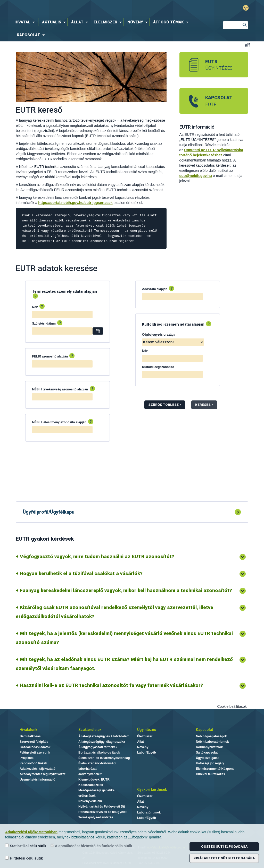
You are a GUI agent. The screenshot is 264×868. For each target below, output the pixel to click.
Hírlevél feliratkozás (211, 774)
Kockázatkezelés (91, 785)
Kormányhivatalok (209, 747)
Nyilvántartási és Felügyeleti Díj (102, 807)
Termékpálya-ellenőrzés (96, 817)
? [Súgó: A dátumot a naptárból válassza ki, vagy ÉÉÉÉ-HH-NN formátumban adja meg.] (60, 323)
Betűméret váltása (248, 45)
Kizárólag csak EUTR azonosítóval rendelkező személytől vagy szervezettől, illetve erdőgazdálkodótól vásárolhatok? (114, 612)
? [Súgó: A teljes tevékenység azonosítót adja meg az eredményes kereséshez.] (92, 389)
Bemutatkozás (30, 736)
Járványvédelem (90, 774)
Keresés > (204, 405)
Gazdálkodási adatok (35, 747)
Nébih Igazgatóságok (211, 736)
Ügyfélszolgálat (207, 758)
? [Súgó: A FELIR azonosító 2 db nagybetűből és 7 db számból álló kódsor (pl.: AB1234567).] (72, 356)
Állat (141, 742)
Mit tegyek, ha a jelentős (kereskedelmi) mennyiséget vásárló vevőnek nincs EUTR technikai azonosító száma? (124, 638)
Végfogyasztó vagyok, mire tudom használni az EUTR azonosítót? (97, 556)
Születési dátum (47, 323)
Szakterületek (90, 730)
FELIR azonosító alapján (53, 356)
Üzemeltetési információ (37, 780)
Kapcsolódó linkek (33, 763)
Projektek (27, 758)
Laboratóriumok (149, 812)
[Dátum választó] (98, 331)
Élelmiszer (145, 736)
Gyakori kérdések (152, 790)
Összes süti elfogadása (224, 847)
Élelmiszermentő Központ (215, 769)
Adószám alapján (158, 289)
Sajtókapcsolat (207, 753)
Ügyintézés (147, 730)
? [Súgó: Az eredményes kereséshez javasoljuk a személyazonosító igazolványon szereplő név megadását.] (42, 306)
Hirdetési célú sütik (24, 858)
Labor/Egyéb (147, 753)
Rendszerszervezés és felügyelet (102, 812)
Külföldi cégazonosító (158, 367)
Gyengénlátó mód (246, 8)
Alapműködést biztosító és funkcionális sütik (91, 846)
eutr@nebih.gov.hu (196, 176)
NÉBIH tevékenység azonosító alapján (63, 389)
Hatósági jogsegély (210, 763)
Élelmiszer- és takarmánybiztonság (104, 758)
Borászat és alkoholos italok (99, 753)
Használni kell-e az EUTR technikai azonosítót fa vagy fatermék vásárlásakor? (112, 685)
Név (38, 307)
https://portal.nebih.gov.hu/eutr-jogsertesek (75, 203)
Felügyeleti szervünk (35, 753)
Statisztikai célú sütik (26, 846)
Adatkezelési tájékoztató (38, 769)
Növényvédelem (90, 801)
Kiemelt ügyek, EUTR (94, 780)
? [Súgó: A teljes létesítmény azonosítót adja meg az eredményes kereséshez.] (91, 422)
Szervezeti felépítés (34, 742)
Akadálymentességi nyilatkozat (42, 774)
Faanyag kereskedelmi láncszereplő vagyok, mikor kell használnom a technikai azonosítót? (126, 590)
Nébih (88, 8)
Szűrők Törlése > (165, 405)
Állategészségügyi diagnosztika (102, 742)
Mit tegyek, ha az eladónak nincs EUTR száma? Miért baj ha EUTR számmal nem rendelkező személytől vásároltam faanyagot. (124, 664)
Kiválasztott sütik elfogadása (224, 858)
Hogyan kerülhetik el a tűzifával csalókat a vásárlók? (81, 573)
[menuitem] (26, 22)
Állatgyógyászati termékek (98, 747)
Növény (143, 747)
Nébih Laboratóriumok (212, 742)
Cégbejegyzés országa (159, 335)
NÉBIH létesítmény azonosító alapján (63, 422)
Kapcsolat (204, 730)
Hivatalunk (28, 730)
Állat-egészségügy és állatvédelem (104, 736)
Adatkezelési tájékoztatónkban (31, 832)
